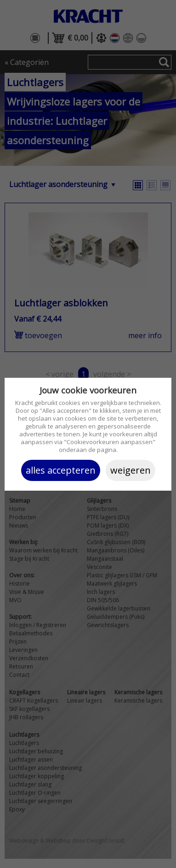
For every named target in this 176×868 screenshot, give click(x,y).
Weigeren (131, 470)
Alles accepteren (61, 470)
